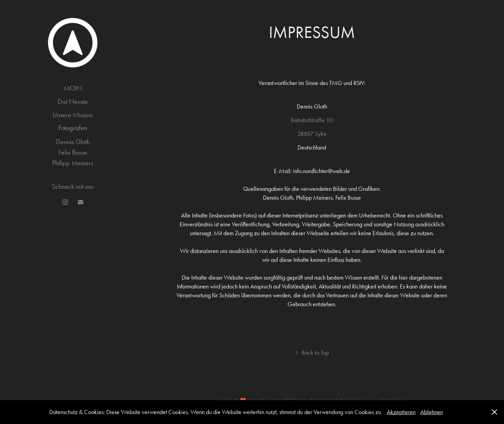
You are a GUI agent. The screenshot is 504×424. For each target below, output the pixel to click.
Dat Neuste (73, 101)
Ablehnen (432, 412)
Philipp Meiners (73, 163)
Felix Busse (73, 152)
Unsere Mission (73, 115)
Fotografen (73, 128)
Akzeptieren (401, 412)
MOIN (73, 88)
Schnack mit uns (73, 186)
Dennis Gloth (73, 142)
